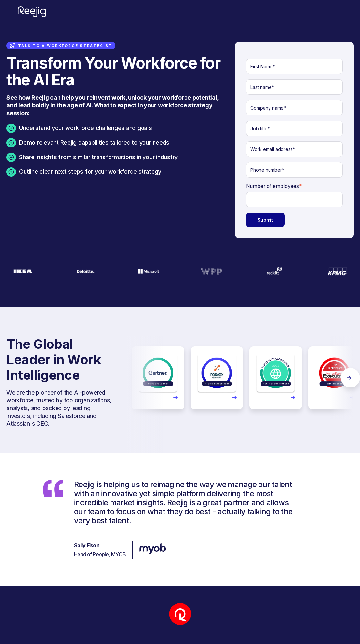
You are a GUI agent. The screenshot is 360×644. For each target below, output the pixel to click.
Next (350, 378)
